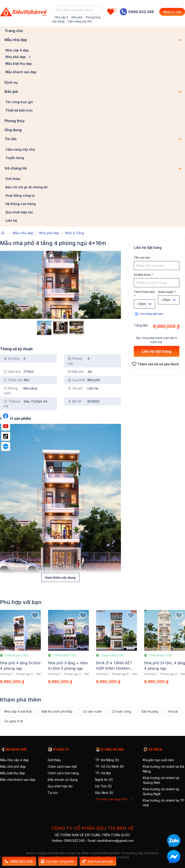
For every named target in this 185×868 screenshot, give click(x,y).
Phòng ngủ (75, 361)
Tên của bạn (142, 258)
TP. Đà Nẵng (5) (107, 760)
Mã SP (75, 401)
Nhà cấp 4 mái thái (18, 711)
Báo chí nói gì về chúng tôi (27, 187)
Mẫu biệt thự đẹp (19, 64)
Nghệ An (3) (104, 780)
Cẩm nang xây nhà (80, 21)
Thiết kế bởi (12, 404)
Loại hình (76, 380)
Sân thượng (150, 711)
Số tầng (12, 358)
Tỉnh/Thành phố (144, 294)
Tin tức (11, 139)
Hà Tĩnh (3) (104, 786)
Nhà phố (77, 17)
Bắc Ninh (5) (104, 793)
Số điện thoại (143, 275)
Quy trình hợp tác (19, 212)
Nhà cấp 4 (61, 17)
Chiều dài (13, 380)
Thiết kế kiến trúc (19, 110)
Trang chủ (14, 31)
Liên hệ (11, 220)
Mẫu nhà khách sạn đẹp (18, 780)
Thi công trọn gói (19, 102)
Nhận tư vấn (172, 12)
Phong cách (11, 391)
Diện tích (12, 372)
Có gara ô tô (14, 721)
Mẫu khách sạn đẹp (21, 72)
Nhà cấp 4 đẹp (17, 50)
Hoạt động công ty (20, 195)
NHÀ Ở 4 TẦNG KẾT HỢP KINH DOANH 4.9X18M (114, 668)
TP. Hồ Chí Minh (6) (110, 766)
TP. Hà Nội (103, 773)
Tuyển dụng (15, 158)
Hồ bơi (173, 711)
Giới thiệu (13, 179)
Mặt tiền (76, 372)
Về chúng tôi (16, 168)
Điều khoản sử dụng (62, 780)
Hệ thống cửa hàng (21, 204)
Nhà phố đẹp (16, 57)
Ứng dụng (13, 130)
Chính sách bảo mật (62, 766)
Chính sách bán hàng (63, 773)
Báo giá (11, 91)
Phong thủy (15, 121)
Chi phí (75, 388)
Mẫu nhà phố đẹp (13, 766)
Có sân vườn (92, 711)
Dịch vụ (11, 82)
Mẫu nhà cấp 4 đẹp (14, 760)
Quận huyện (167, 292)
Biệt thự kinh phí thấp (57, 711)
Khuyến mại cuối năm (158, 760)
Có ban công (121, 711)
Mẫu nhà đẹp (16, 40)
